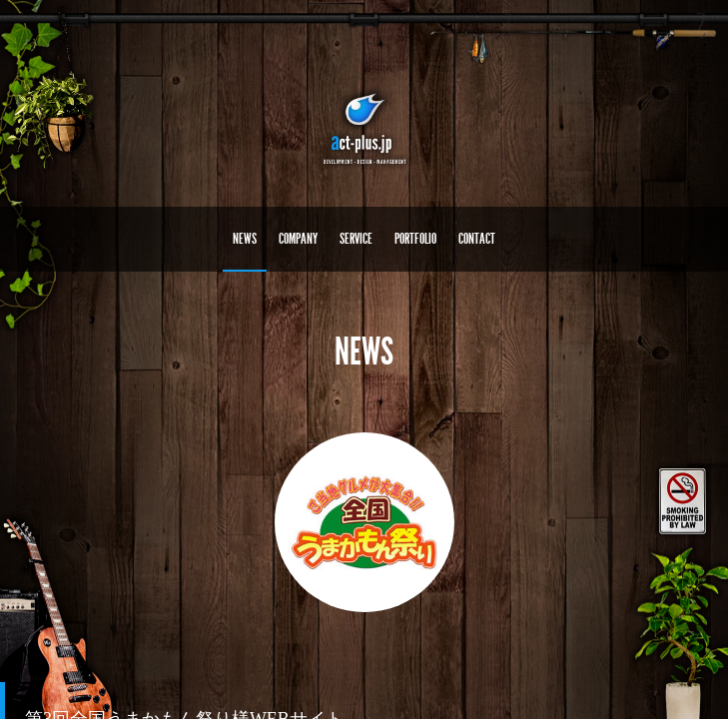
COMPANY (298, 239)
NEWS (245, 239)
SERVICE (356, 239)
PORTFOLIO (415, 239)
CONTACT (477, 239)
